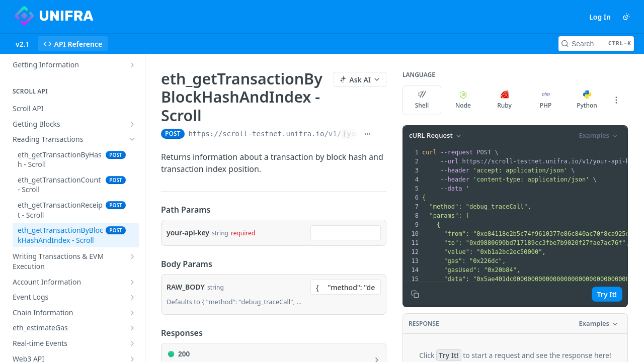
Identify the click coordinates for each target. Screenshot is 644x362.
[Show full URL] (368, 134)
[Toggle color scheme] (626, 17)
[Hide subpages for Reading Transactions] (132, 139)
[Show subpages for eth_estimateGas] (132, 328)
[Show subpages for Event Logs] (132, 297)
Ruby (504, 100)
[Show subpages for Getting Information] (132, 65)
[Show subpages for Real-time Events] (132, 343)
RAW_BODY (186, 287)
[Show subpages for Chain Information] (132, 313)
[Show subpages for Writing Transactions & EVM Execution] (132, 256)
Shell (422, 100)
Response (424, 324)
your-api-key (188, 233)
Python (587, 100)
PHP (546, 100)
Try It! (607, 294)
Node (463, 100)
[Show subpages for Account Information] (132, 282)
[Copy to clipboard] (415, 294)
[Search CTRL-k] (596, 44)
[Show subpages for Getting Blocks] (132, 124)
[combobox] (346, 233)
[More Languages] (616, 100)
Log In (600, 17)
